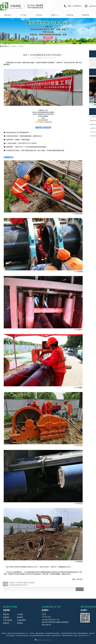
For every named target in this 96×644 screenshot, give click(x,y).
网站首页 (8, 15)
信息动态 (14, 46)
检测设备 (70, 15)
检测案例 (6, 617)
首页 (9, 46)
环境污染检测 (8, 620)
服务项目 (20, 617)
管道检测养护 (22, 620)
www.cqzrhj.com (38, 58)
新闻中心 (55, 15)
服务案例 (86, 15)
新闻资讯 (6, 623)
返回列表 (80, 589)
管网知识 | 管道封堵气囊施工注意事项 (22, 583)
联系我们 (20, 623)
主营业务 (39, 15)
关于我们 (23, 15)
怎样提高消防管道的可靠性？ (19, 585)
